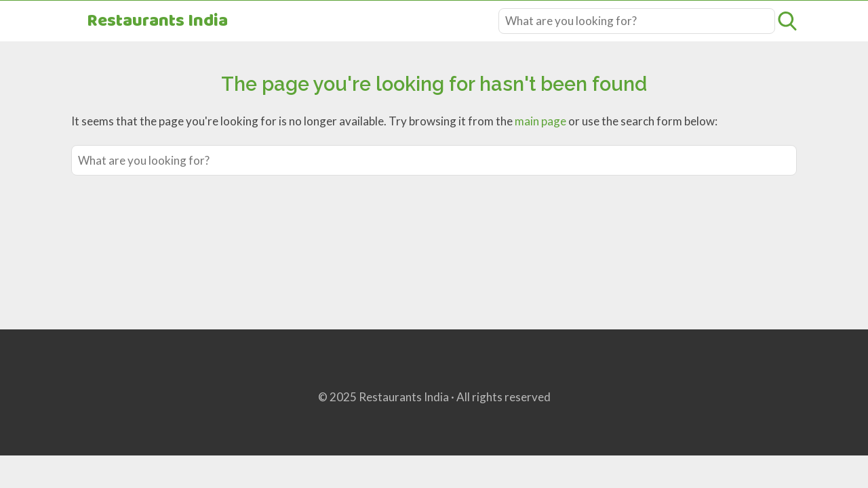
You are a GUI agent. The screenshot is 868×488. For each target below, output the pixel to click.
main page (540, 121)
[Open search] (787, 21)
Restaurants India (157, 21)
